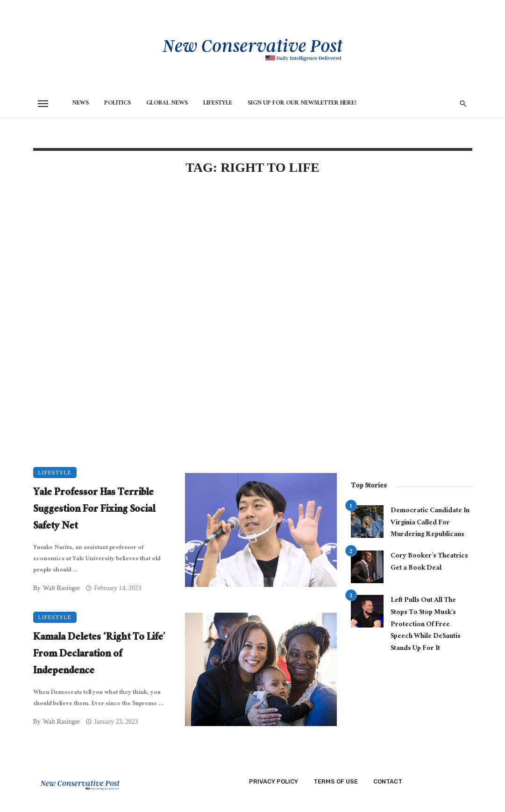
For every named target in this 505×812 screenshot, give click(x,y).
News (80, 104)
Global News (167, 104)
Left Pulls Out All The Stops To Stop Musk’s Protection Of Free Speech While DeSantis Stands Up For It (426, 625)
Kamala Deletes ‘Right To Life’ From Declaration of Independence (99, 655)
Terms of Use (336, 781)
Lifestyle (218, 104)
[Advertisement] (185, 263)
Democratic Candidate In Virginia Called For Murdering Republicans (430, 523)
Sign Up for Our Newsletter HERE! (302, 104)
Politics (117, 104)
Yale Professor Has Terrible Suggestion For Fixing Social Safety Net (94, 510)
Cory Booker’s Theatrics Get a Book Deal (429, 562)
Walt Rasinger (61, 588)
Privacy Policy (274, 781)
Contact (388, 781)
